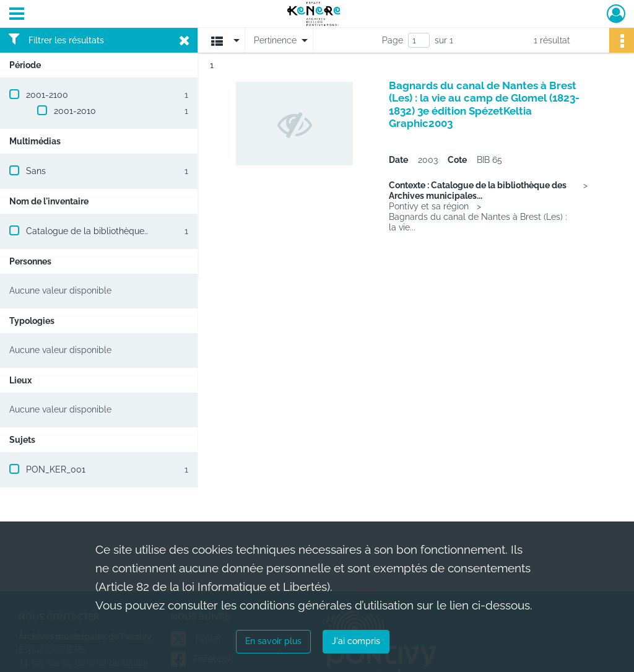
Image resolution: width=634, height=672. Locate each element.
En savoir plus (273, 641)
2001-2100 (47, 95)
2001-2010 (75, 111)
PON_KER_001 (56, 469)
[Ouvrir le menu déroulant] (17, 15)
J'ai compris (356, 641)
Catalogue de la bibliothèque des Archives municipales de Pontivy (160, 231)
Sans (36, 171)
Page (393, 40)
